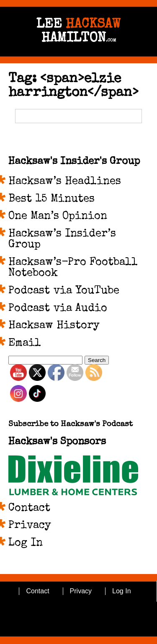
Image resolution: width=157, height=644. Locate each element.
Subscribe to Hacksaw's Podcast (71, 425)
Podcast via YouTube (64, 291)
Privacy (30, 526)
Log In (26, 543)
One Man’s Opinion (58, 217)
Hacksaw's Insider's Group (74, 162)
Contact (29, 509)
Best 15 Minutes (51, 199)
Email (25, 344)
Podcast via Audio (58, 309)
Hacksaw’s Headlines (65, 182)
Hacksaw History (54, 326)
